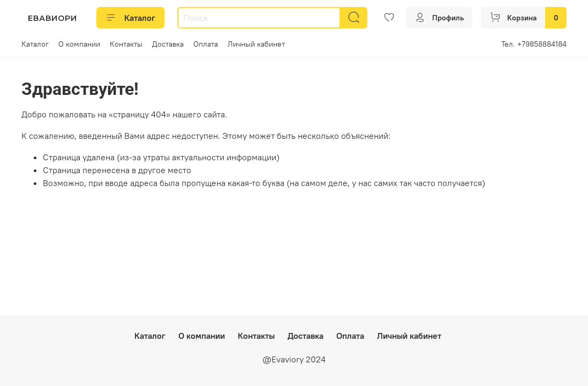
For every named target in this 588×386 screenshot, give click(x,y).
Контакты (126, 44)
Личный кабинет (256, 44)
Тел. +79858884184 (534, 44)
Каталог (130, 18)
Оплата (206, 44)
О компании (79, 44)
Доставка (168, 44)
